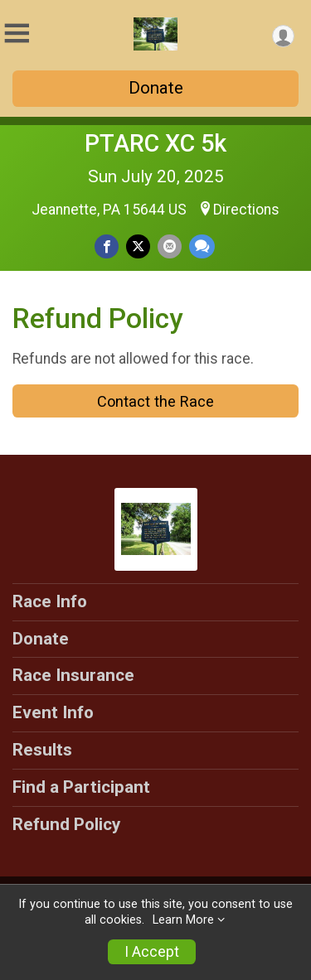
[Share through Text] (202, 246)
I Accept (152, 952)
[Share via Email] (170, 246)
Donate (156, 88)
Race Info (50, 601)
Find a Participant (81, 787)
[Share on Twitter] (138, 246)
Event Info (53, 712)
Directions (246, 210)
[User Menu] (283, 36)
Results (42, 750)
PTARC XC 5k (155, 143)
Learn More (183, 920)
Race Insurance (73, 675)
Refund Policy (66, 824)
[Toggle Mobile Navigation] (17, 34)
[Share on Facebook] (107, 246)
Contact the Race (155, 401)
